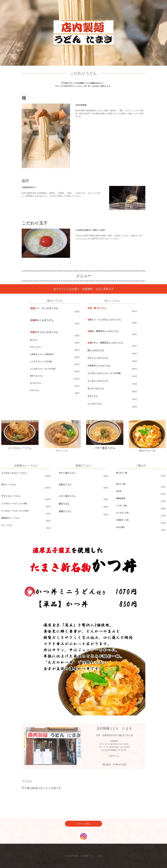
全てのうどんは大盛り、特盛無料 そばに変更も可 (83, 289)
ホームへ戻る (83, 824)
